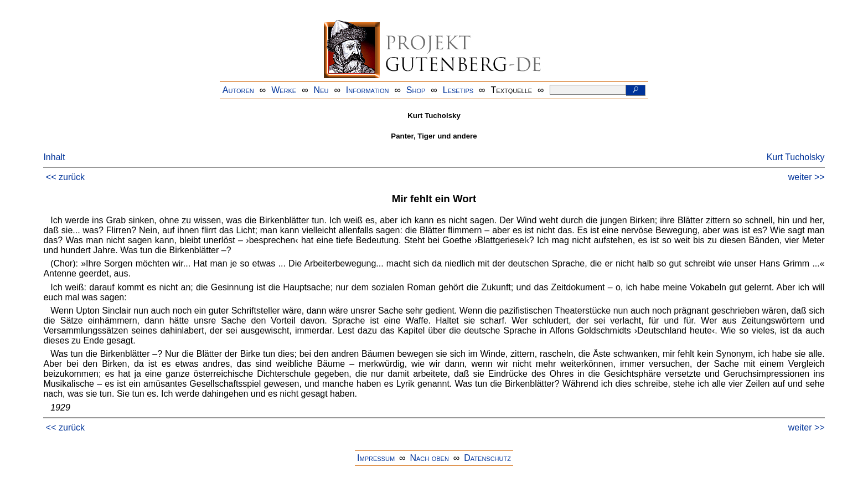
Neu (321, 90)
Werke (284, 90)
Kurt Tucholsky (796, 157)
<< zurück (65, 177)
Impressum (376, 458)
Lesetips (458, 90)
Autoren (238, 90)
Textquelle (512, 90)
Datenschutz (487, 458)
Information (368, 90)
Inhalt (54, 157)
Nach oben (429, 458)
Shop (416, 90)
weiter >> (807, 177)
